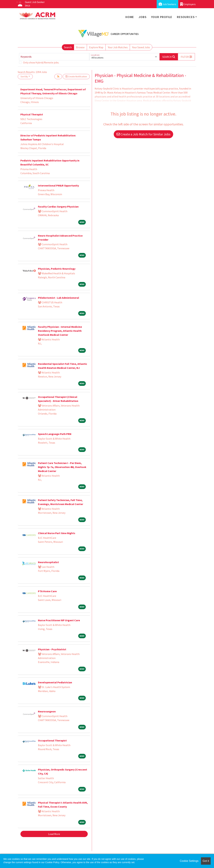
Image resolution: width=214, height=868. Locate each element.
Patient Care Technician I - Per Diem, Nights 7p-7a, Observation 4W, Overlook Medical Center (62, 467)
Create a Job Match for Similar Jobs (143, 134)
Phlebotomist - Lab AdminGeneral (59, 298)
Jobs (142, 17)
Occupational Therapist (52, 740)
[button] (186, 57)
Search (68, 47)
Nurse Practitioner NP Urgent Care (59, 620)
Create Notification (76, 76)
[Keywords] (54, 57)
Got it (206, 861)
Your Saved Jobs (141, 47)
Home (130, 17)
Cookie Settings (189, 861)
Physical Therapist (32, 114)
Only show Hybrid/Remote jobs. (41, 62)
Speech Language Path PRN (55, 434)
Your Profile (162, 17)
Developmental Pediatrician (55, 682)
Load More (54, 834)
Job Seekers (167, 4)
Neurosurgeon (47, 711)
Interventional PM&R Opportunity (58, 185)
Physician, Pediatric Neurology (57, 269)
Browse (80, 47)
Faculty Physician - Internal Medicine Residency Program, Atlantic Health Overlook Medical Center (60, 331)
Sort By (24, 76)
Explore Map (96, 47)
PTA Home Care (47, 591)
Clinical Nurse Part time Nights (57, 533)
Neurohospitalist (48, 562)
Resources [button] (186, 17)
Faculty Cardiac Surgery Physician (58, 207)
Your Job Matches (118, 47)
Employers (188, 4)
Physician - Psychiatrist (52, 649)
